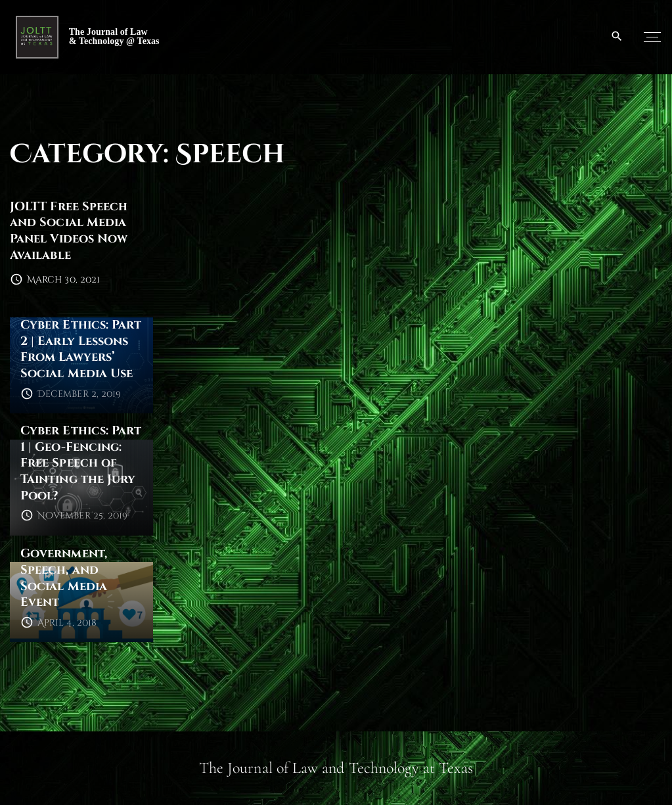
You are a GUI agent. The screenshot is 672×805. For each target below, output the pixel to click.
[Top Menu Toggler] (652, 37)
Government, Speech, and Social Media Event (64, 578)
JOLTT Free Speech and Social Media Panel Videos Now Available (69, 231)
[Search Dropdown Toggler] (617, 37)
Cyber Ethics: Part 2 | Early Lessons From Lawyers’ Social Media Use (81, 349)
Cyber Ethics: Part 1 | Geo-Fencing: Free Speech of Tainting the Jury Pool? (81, 463)
